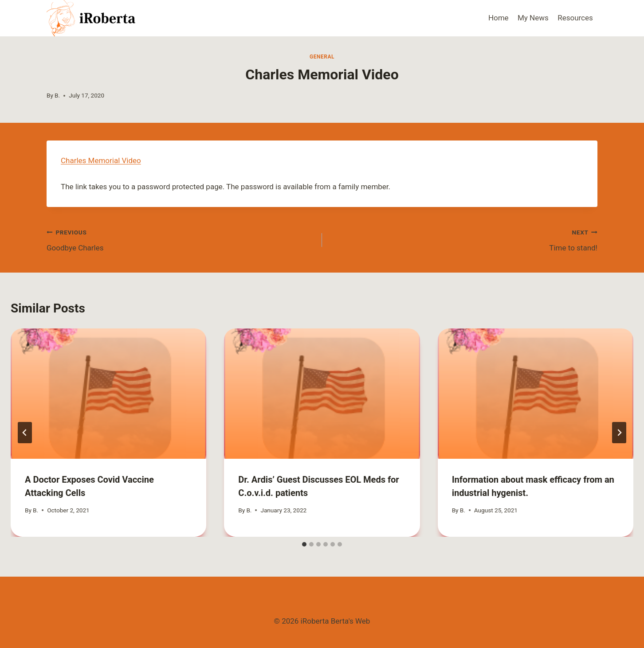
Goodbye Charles (181, 239)
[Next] (619, 433)
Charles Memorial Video (101, 160)
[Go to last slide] (25, 433)
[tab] (304, 544)
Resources (575, 18)
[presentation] (108, 394)
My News (533, 18)
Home (499, 18)
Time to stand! (463, 239)
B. (57, 95)
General (322, 57)
